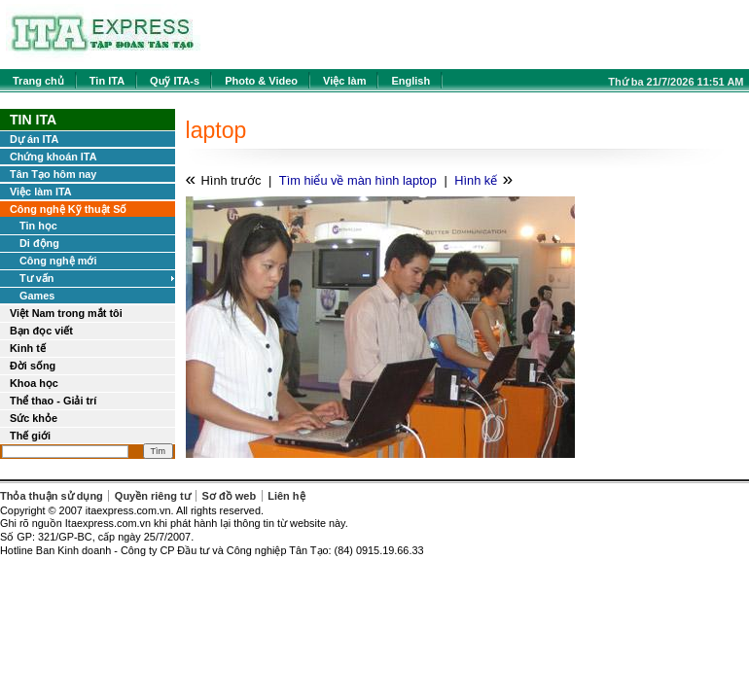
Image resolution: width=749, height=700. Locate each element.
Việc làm (344, 81)
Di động (39, 243)
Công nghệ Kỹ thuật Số (68, 209)
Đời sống (33, 366)
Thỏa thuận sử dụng (52, 496)
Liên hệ (286, 496)
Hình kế (476, 180)
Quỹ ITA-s (175, 81)
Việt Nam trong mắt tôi (66, 313)
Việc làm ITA (41, 192)
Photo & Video (261, 81)
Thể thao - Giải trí (53, 401)
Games (37, 296)
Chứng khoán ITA (53, 157)
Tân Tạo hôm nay (53, 174)
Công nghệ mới (58, 261)
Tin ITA (107, 81)
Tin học (38, 226)
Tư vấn (36, 278)
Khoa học (34, 383)
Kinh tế (28, 348)
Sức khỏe (34, 418)
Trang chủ (38, 81)
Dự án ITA (34, 139)
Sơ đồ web (230, 496)
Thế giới (30, 436)
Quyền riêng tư (153, 496)
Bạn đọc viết (41, 331)
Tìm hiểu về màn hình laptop (358, 180)
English (410, 81)
